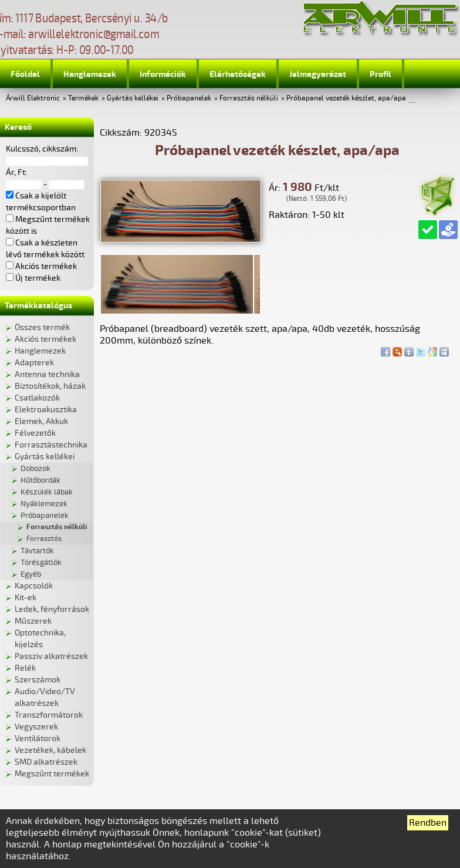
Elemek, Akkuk (41, 421)
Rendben (428, 823)
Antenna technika (47, 374)
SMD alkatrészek (46, 762)
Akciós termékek (45, 339)
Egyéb (31, 574)
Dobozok (35, 469)
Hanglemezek (90, 74)
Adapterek (34, 363)
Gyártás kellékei (133, 98)
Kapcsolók (34, 586)
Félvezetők (35, 433)
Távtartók (37, 551)
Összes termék (42, 327)
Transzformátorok (49, 715)
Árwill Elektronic (33, 98)
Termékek (83, 98)
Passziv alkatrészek (51, 656)
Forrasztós (44, 539)
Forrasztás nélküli (249, 98)
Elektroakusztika (46, 410)
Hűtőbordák (40, 480)
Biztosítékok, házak (50, 386)
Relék (25, 668)
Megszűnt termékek (52, 774)
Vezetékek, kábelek (50, 750)
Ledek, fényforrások (52, 609)
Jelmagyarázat (318, 74)
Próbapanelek (189, 98)
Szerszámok (38, 680)
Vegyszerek (36, 727)
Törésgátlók (41, 563)
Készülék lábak (47, 492)
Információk (163, 74)
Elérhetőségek (238, 74)
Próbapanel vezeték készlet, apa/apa (346, 98)
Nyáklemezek (44, 504)
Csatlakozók (37, 398)
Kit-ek (26, 598)
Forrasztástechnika (51, 445)
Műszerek (33, 621)
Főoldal (25, 74)
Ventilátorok (38, 739)
